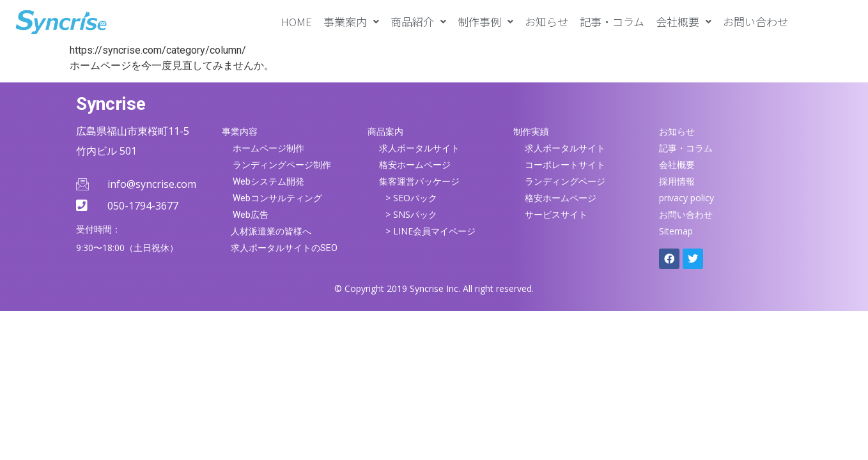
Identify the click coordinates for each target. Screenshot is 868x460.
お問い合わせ (756, 21)
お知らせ (546, 21)
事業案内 (351, 21)
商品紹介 (418, 21)
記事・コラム (612, 21)
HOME (297, 21)
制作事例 (485, 21)
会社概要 (684, 21)
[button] (351, 21)
